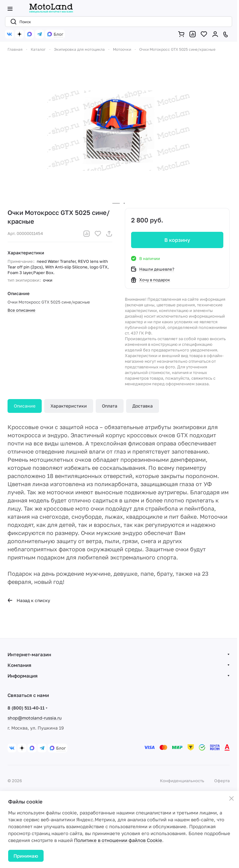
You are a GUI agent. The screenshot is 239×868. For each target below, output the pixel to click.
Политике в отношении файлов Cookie (118, 840)
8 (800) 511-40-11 (26, 708)
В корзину (177, 240)
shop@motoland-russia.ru (35, 718)
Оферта (222, 781)
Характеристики (69, 406)
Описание (25, 406)
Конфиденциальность (182, 781)
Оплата (110, 406)
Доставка (143, 406)
